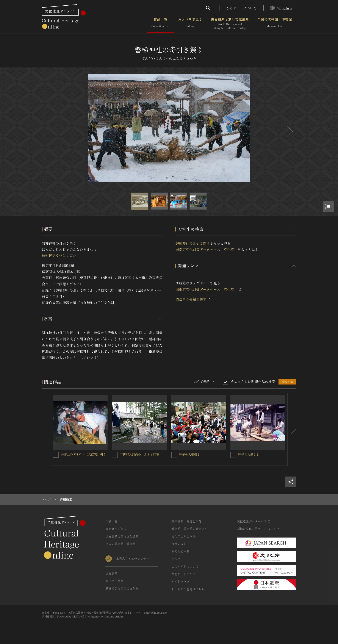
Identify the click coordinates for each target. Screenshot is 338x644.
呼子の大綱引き (190, 454)
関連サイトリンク (183, 574)
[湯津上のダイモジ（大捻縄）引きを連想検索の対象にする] (56, 455)
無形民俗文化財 (54, 256)
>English (281, 8)
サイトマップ (180, 581)
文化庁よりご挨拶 (183, 536)
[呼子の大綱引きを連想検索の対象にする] (174, 455)
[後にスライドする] (290, 132)
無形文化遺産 (114, 581)
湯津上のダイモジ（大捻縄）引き (83, 454)
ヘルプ (176, 559)
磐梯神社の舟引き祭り (193, 243)
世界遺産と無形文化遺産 (230, 23)
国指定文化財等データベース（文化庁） (207, 249)
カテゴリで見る (190, 23)
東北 (73, 256)
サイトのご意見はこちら (188, 589)
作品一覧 (160, 23)
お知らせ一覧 (180, 551)
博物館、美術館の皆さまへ (189, 529)
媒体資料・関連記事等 (186, 521)
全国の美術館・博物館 (275, 23)
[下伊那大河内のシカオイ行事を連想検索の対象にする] (115, 455)
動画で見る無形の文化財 (122, 588)
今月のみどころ (182, 544)
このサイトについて (241, 8)
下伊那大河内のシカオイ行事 (139, 454)
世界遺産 (111, 573)
